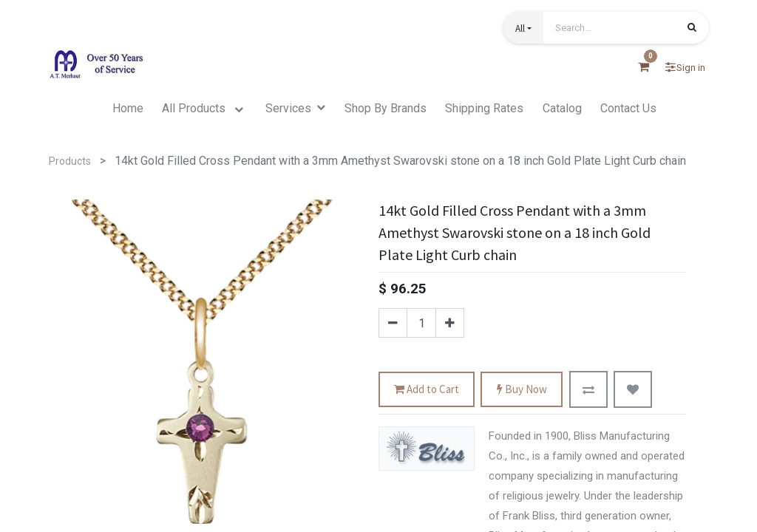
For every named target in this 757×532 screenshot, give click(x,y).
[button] (523, 28)
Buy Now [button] (522, 390)
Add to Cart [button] (427, 390)
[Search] (692, 29)
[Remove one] (393, 323)
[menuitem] (128, 109)
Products (70, 161)
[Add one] (450, 323)
